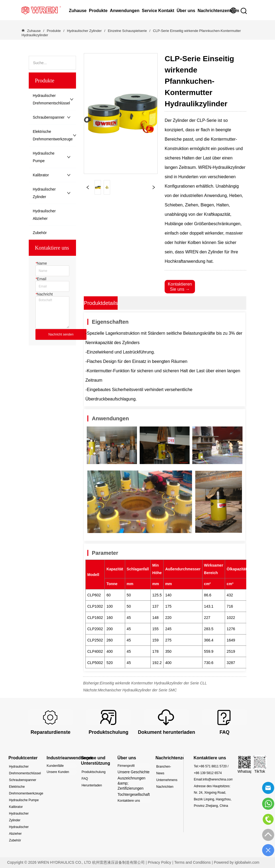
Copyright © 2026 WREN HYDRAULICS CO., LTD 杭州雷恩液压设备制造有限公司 (76, 862)
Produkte (98, 11)
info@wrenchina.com (218, 779)
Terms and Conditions (192, 862)
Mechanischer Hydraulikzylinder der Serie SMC (137, 690)
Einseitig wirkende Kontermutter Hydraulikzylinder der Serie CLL (153, 683)
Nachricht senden (61, 334)
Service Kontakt (158, 11)
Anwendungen (125, 11)
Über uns (186, 11)
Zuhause (78, 11)
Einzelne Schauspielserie (127, 31)
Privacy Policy (159, 862)
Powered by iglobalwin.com (237, 862)
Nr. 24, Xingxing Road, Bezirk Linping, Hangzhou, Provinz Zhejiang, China (213, 799)
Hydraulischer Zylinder (84, 31)
